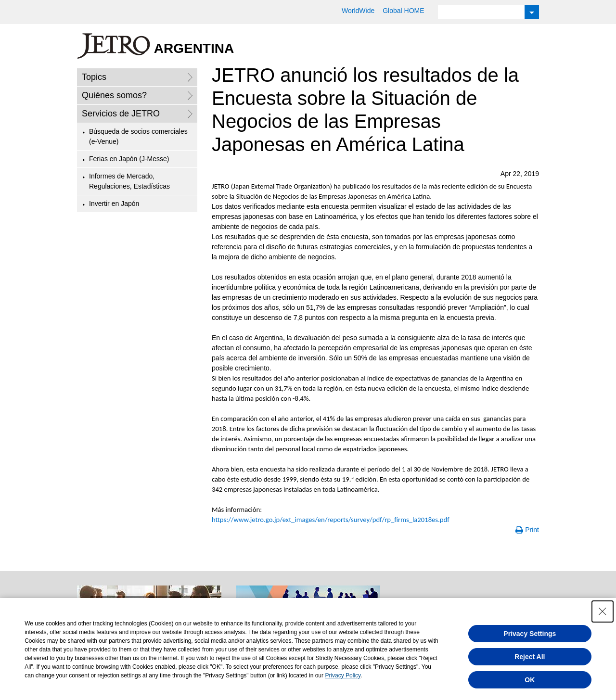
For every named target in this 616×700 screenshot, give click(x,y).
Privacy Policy (343, 675)
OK (530, 680)
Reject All (530, 657)
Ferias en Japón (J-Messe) (129, 159)
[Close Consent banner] (603, 611)
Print (532, 530)
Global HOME (403, 11)
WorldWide (358, 11)
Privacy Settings (530, 634)
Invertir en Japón (114, 204)
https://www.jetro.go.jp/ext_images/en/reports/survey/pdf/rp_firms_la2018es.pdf (331, 520)
